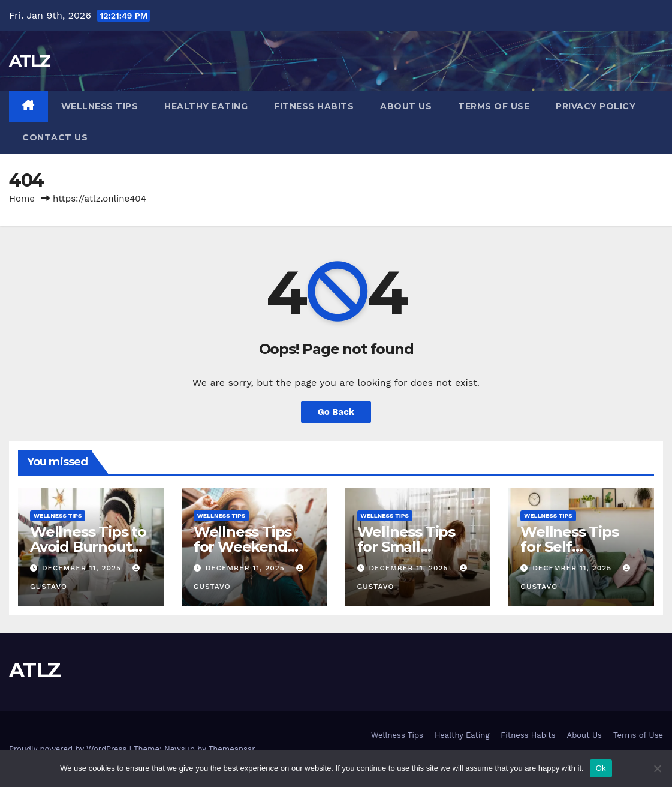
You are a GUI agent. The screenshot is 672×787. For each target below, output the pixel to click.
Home (22, 199)
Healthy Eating (206, 106)
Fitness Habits (314, 106)
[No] (657, 768)
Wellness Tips (100, 106)
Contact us (55, 137)
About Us (406, 106)
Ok (601, 768)
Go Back (336, 412)
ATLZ (29, 61)
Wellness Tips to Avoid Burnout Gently (88, 547)
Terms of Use (494, 106)
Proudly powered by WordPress (69, 749)
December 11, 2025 (83, 568)
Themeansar (232, 749)
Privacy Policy (596, 106)
